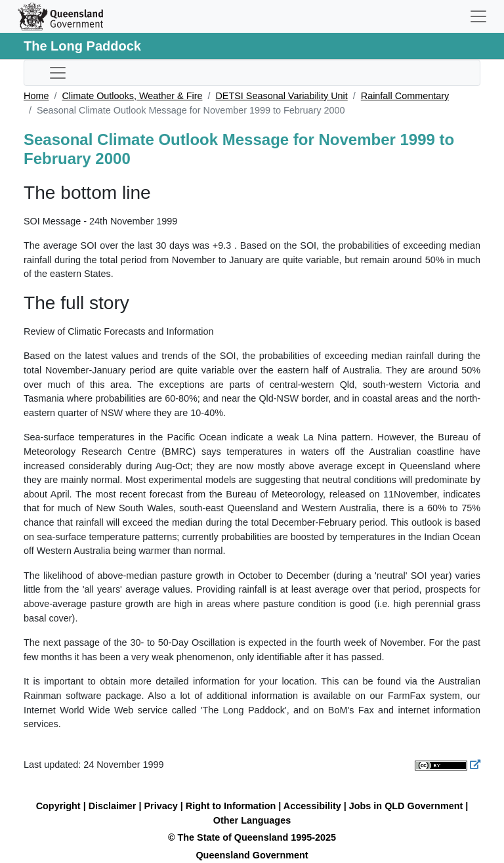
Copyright (58, 806)
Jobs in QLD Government (408, 806)
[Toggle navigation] (478, 16)
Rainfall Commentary (405, 96)
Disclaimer (113, 806)
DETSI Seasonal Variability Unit (281, 96)
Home (36, 96)
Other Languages (252, 820)
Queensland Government (252, 855)
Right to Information (231, 806)
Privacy (161, 806)
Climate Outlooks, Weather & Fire (132, 96)
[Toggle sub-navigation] (58, 73)
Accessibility (312, 806)
